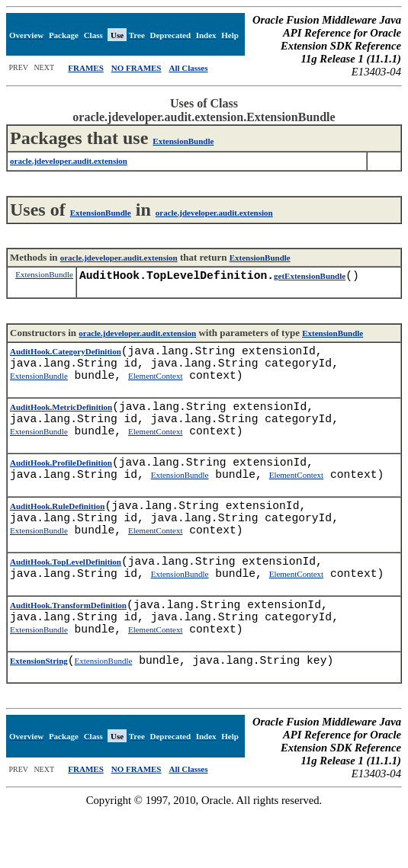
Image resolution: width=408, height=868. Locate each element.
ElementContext (155, 388)
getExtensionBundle (310, 279)
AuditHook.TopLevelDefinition (66, 601)
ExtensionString (39, 716)
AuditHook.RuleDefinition (57, 536)
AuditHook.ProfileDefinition (61, 487)
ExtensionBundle (183, 141)
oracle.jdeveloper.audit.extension (214, 213)
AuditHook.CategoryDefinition (66, 357)
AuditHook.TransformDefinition (68, 651)
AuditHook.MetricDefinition (61, 422)
